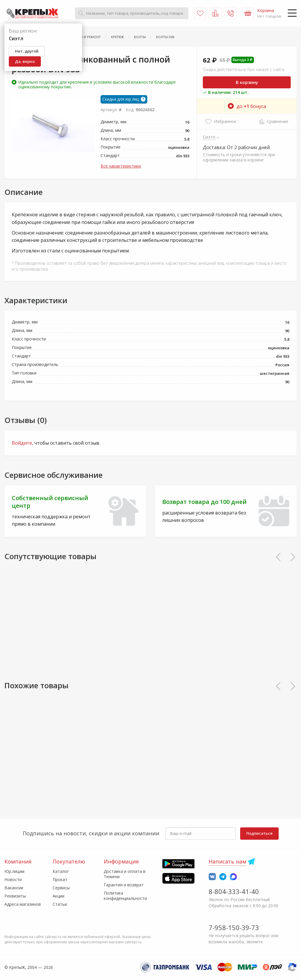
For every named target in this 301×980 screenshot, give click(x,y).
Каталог (61, 871)
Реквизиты (15, 896)
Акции (58, 896)
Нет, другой (27, 51)
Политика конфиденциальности (125, 896)
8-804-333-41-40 (234, 891)
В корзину (247, 82)
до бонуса (247, 106)
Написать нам (228, 861)
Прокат (60, 879)
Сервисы (61, 888)
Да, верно (25, 61)
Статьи (60, 904)
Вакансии (14, 888)
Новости (13, 879)
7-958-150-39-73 (234, 927)
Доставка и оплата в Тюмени (125, 874)
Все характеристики (121, 166)
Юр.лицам (14, 871)
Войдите (22, 443)
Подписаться (259, 833)
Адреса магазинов (23, 904)
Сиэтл (209, 137)
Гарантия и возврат (124, 885)
